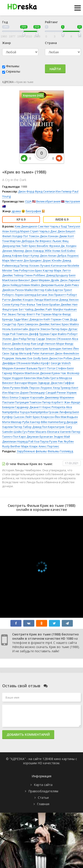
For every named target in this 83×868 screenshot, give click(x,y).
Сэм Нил (43, 226)
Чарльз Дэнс (48, 231)
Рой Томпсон (19, 334)
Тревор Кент (69, 388)
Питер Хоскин (29, 266)
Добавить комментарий (28, 734)
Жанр (7, 43)
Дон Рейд (19, 339)
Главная (43, 804)
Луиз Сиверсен (28, 324)
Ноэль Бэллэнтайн (15, 329)
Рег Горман (44, 314)
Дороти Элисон (40, 329)
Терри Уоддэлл (13, 378)
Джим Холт (67, 236)
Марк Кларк (30, 446)
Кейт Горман (53, 319)
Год (5, 22)
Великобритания (48, 201)
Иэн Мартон (11, 393)
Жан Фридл (72, 402)
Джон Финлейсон (67, 353)
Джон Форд (26, 191)
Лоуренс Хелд (50, 388)
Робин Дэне (72, 358)
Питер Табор (23, 427)
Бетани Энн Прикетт (51, 295)
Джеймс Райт (43, 309)
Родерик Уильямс (14, 358)
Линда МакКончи (46, 300)
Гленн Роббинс (35, 275)
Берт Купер (31, 256)
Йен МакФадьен (66, 417)
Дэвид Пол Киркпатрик (49, 427)
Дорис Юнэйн (52, 260)
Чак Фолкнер (70, 373)
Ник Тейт (22, 246)
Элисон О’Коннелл (58, 339)
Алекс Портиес (49, 446)
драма (16, 211)
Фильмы (13, 66)
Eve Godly (34, 358)
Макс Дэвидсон (32, 319)
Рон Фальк (28, 304)
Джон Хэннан (49, 236)
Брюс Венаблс (39, 246)
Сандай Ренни (56, 393)
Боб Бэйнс (68, 251)
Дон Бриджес (33, 260)
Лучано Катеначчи (53, 266)
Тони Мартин (12, 241)
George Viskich (61, 363)
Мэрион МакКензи (26, 373)
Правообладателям (43, 791)
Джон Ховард (34, 251)
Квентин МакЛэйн (37, 378)
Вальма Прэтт (36, 368)
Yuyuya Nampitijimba (34, 412)
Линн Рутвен (11, 388)
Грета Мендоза (61, 378)
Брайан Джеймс (60, 304)
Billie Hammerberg (53, 422)
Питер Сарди (36, 339)
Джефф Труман (39, 334)
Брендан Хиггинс (61, 348)
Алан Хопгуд (11, 231)
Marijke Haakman (65, 309)
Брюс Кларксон (43, 417)
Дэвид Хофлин (12, 256)
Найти (55, 69)
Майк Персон (30, 388)
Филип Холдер (12, 236)
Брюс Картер (44, 270)
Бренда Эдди (12, 319)
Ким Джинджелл (26, 226)
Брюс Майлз (70, 324)
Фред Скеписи (45, 191)
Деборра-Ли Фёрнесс (37, 241)
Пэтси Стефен (57, 368)
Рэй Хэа (34, 441)
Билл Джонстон (52, 358)
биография (33, 211)
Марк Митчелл (13, 260)
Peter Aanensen (43, 353)
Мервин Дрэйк (49, 280)
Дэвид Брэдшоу (57, 275)
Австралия (72, 201)
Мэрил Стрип (29, 231)
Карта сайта (43, 785)
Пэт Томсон (31, 236)
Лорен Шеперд (25, 295)
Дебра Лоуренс (68, 256)
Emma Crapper (20, 397)
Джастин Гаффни (62, 383)
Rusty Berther (11, 446)
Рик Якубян (66, 441)
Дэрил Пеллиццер (32, 393)
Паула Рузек (49, 441)
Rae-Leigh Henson (43, 344)
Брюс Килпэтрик (37, 348)
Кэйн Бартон (54, 290)
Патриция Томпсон (28, 402)
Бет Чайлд (26, 309)
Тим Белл (42, 304)
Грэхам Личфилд (60, 412)
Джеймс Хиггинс (50, 324)
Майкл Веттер (35, 290)
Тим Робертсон (24, 270)
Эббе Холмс (52, 251)
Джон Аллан (48, 256)
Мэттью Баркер (13, 348)
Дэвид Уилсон (69, 300)
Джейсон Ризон (13, 290)
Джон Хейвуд (12, 285)
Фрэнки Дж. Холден (63, 246)
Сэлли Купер (11, 304)
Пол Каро (19, 437)
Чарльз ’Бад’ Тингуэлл (65, 226)
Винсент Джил (28, 280)
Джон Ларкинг (70, 280)
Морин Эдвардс (39, 383)
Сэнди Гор (9, 324)
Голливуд (67, 451)
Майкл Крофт (41, 363)
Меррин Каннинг (14, 368)
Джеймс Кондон (22, 300)
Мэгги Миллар (12, 422)
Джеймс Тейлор (13, 275)
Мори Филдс (65, 344)
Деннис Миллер (13, 251)
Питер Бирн (59, 329)
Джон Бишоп (66, 231)
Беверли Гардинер (15, 407)
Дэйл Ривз (72, 285)
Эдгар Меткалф (21, 353)
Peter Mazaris (37, 432)
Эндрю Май (62, 437)
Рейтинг (51, 22)
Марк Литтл (62, 270)
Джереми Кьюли (52, 285)
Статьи (43, 798)
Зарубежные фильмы (32, 451)
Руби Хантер (31, 422)
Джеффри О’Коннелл (16, 363)
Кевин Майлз (31, 285)
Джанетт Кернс (40, 407)
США (28, 201)
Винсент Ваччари (15, 383)
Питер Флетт (26, 314)
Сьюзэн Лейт (23, 417)
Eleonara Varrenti (59, 432)
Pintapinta (58, 407)
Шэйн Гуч (20, 432)
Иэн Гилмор (64, 191)
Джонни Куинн (50, 373)
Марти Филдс (62, 314)
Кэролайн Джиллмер (45, 397)
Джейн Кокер (21, 344)
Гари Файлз (58, 334)
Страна (51, 43)
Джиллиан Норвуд (15, 441)
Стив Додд (70, 319)
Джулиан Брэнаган (40, 437)
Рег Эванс (9, 314)
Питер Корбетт (53, 402)
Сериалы (13, 71)
